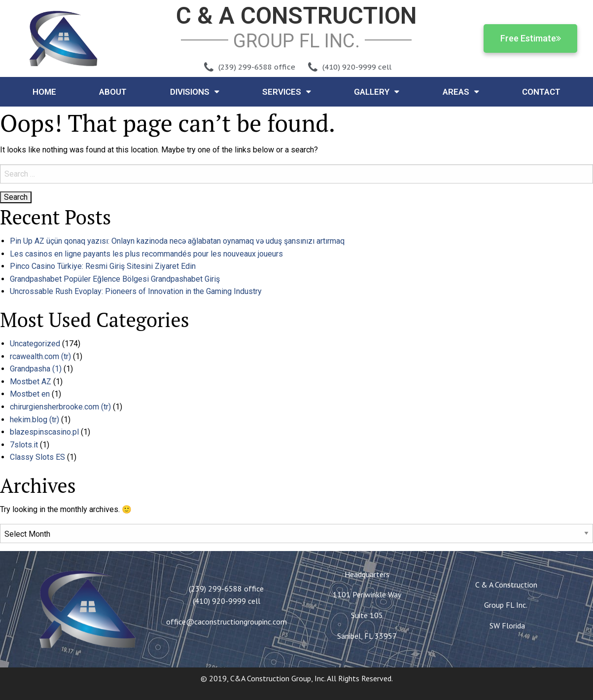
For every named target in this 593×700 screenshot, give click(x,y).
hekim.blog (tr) (35, 420)
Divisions (195, 92)
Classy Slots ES (37, 457)
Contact (541, 92)
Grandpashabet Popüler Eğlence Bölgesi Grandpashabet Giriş (115, 279)
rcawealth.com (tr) (40, 356)
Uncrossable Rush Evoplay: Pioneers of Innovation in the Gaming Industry (136, 291)
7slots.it (24, 445)
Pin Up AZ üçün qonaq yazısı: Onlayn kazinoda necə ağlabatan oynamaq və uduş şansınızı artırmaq (177, 241)
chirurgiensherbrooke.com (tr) (60, 407)
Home (44, 92)
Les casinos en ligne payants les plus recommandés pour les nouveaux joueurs (146, 254)
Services (287, 92)
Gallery (377, 92)
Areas (461, 92)
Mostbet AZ (31, 382)
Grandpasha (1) (36, 369)
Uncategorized (35, 344)
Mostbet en (30, 394)
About (113, 92)
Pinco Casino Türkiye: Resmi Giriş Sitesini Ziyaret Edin (103, 266)
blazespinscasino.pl (44, 432)
